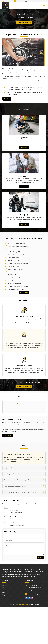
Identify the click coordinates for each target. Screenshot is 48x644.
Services (5, 627)
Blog (4, 632)
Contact (4, 635)
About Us (7, 99)
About (4, 625)
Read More (24, 148)
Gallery (4, 630)
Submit (40, 586)
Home (4, 623)
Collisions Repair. (23, 641)
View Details (24, 293)
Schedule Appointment (24, 22)
